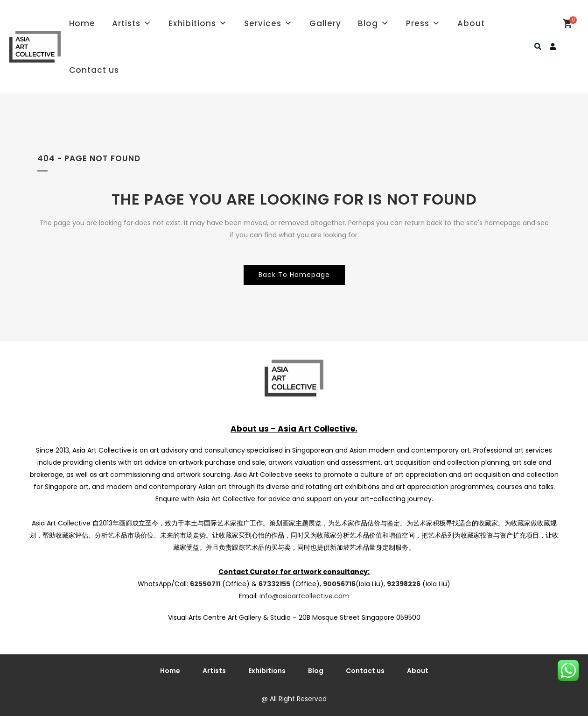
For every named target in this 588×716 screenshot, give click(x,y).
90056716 (339, 584)
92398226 (404, 584)
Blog (374, 23)
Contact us (94, 70)
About (471, 23)
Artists (132, 23)
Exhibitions (198, 23)
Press (423, 23)
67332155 (274, 584)
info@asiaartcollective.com (304, 596)
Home (82, 23)
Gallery (325, 23)
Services (268, 23)
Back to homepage (294, 275)
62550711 (205, 584)
